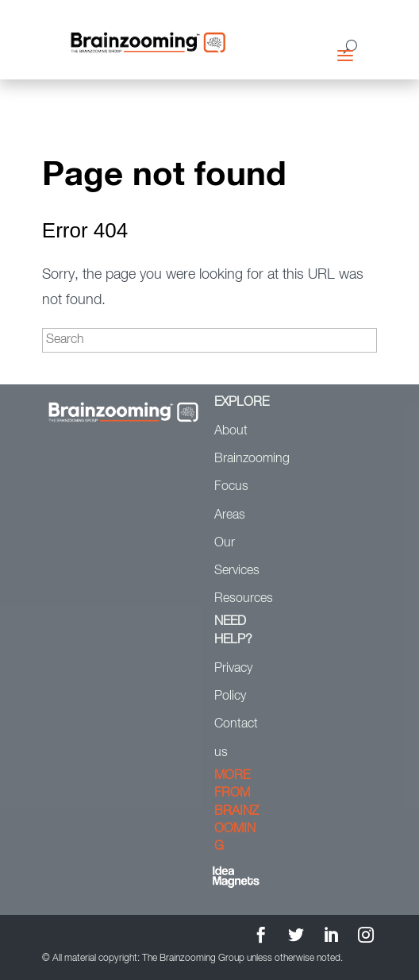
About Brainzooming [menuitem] (238, 445)
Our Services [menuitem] (237, 557)
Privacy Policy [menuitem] (233, 683)
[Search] (209, 340)
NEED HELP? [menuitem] (233, 631)
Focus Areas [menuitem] (231, 501)
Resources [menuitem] (238, 599)
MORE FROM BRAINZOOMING (236, 812)
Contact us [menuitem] (236, 738)
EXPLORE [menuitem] (238, 403)
